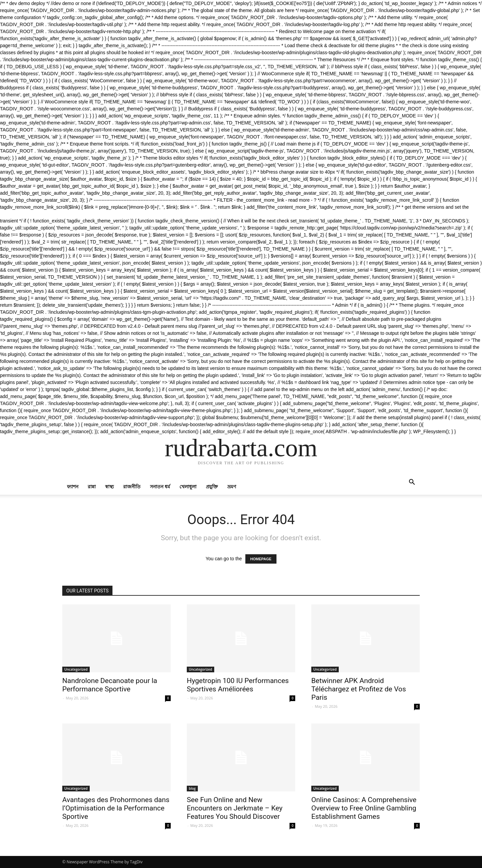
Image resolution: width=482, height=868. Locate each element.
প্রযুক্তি (212, 487)
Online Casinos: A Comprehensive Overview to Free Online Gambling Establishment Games (364, 808)
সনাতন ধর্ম (160, 487)
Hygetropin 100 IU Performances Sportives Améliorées (238, 685)
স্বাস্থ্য (109, 487)
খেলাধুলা (188, 487)
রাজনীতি (132, 487)
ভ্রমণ (232, 487)
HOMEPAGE (261, 559)
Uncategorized (76, 669)
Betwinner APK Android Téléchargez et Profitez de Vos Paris (359, 689)
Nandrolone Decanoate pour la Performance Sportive (110, 685)
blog (192, 788)
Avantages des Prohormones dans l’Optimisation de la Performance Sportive (116, 808)
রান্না (92, 487)
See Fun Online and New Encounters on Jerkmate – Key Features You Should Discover (235, 808)
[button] (412, 483)
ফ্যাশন (73, 487)
